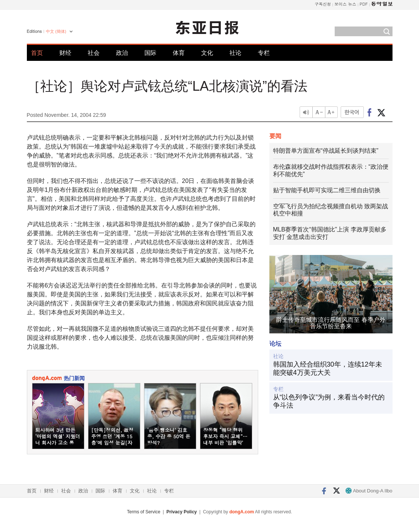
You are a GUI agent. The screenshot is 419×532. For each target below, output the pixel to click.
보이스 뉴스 (345, 4)
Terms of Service (143, 512)
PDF (364, 4)
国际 (150, 53)
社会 (94, 53)
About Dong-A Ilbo (369, 491)
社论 (235, 53)
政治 (122, 53)
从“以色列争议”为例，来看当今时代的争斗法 (329, 401)
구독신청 (323, 4)
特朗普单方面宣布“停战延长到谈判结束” (326, 151)
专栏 (264, 53)
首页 (37, 53)
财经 (65, 53)
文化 (207, 53)
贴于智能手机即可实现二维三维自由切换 (327, 190)
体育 (179, 53)
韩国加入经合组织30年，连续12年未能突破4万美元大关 (328, 368)
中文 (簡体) (56, 31)
